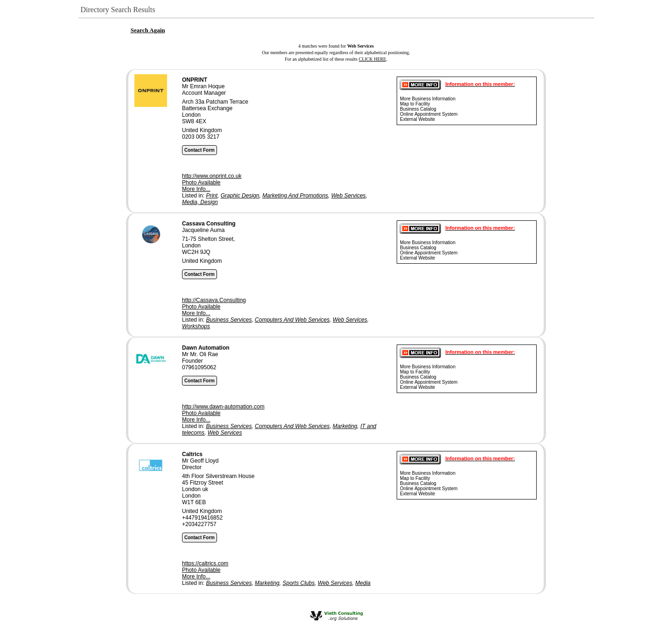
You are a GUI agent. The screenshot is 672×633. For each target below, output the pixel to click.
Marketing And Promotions (295, 196)
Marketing (345, 426)
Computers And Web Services (292, 320)
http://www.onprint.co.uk (212, 176)
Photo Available (201, 183)
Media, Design (200, 202)
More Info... (196, 189)
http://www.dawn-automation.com (223, 407)
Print (212, 196)
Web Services (349, 196)
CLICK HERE (373, 59)
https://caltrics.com (205, 563)
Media (363, 583)
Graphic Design (240, 196)
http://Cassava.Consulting (214, 300)
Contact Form (199, 150)
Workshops (196, 326)
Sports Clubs (298, 583)
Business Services (229, 320)
